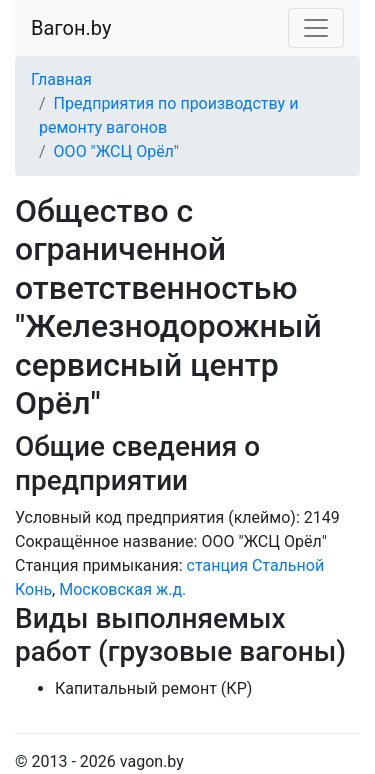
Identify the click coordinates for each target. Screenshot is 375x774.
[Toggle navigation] (316, 28)
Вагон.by (71, 28)
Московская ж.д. (122, 589)
